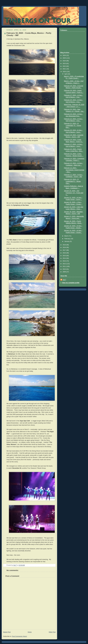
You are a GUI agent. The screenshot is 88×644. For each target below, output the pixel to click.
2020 (65, 72)
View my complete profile (71, 283)
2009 (65, 272)
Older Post (52, 632)
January (67, 241)
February (67, 239)
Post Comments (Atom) (19, 636)
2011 (65, 266)
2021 (65, 69)
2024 (65, 61)
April (66, 74)
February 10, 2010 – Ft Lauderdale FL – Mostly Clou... (72, 181)
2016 (65, 253)
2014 (65, 258)
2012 (65, 264)
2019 (65, 245)
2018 (65, 247)
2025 (65, 58)
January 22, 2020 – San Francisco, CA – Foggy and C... (74, 193)
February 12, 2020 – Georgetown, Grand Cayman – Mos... (74, 170)
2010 (65, 269)
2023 (65, 64)
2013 (65, 261)
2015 (65, 256)
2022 (65, 66)
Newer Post (7, 632)
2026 (65, 55)
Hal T (64, 280)
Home (30, 632)
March (67, 236)
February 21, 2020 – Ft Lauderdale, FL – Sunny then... (73, 125)
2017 (65, 250)
